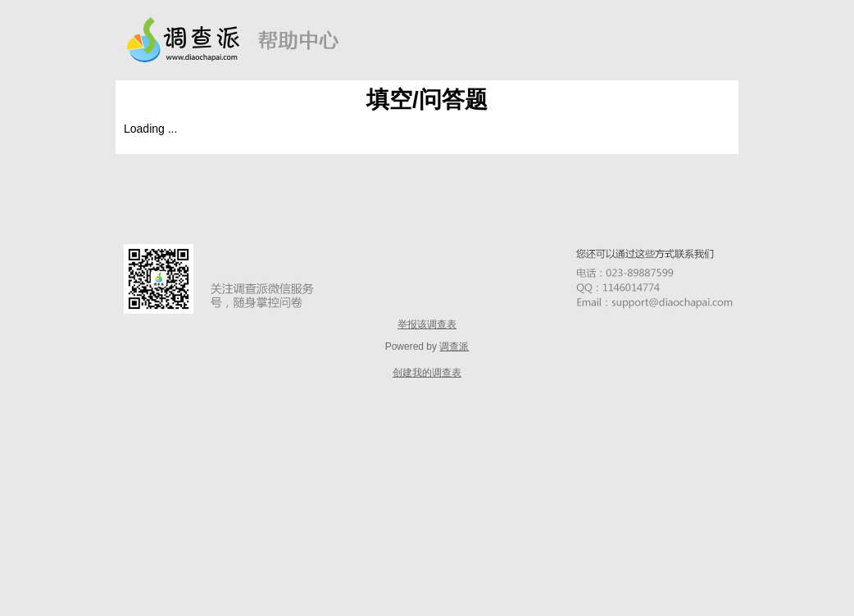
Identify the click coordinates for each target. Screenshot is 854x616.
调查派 (454, 346)
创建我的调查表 (427, 373)
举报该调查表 (427, 324)
